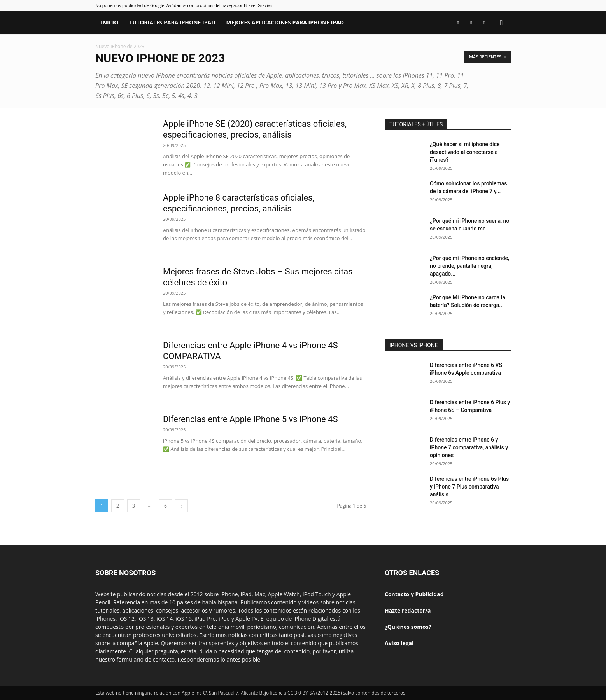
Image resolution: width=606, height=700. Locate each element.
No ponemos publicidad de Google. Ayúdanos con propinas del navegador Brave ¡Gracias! (184, 5)
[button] (501, 23)
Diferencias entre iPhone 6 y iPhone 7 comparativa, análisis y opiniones (469, 447)
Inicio (109, 22)
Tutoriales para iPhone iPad (172, 22)
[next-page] (181, 506)
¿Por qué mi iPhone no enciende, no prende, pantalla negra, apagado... (469, 266)
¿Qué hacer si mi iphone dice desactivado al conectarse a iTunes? (465, 152)
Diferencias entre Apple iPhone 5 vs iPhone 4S (250, 419)
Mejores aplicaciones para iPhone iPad (285, 22)
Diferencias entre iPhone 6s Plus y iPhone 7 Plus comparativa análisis (469, 487)
